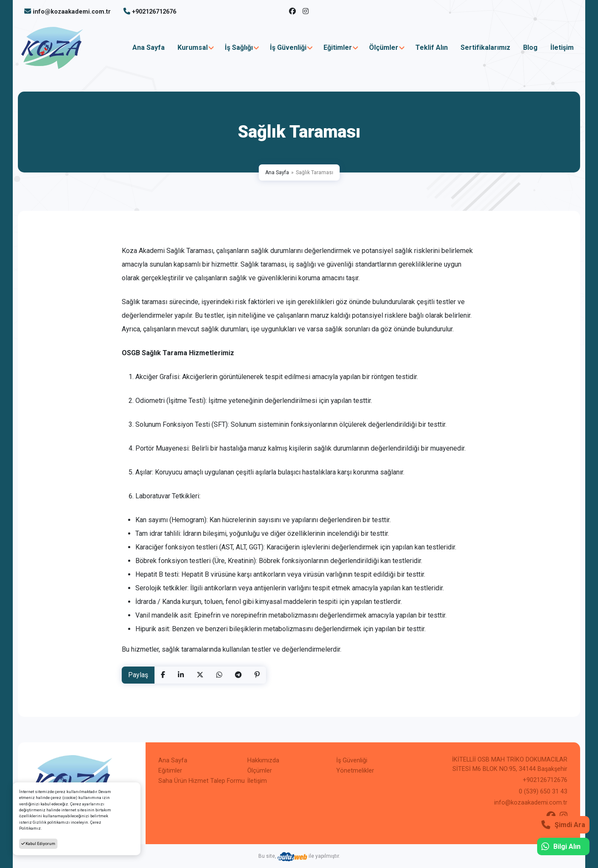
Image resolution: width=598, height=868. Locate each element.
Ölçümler (384, 47)
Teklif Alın (432, 47)
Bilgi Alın (561, 846)
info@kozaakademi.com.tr (72, 12)
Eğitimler (338, 47)
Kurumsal (193, 47)
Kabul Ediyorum (38, 844)
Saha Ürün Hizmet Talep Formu (202, 781)
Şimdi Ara (563, 825)
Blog (530, 47)
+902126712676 (154, 12)
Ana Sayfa (149, 47)
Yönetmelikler (355, 771)
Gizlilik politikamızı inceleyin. (61, 822)
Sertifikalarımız (485, 47)
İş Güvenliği (288, 47)
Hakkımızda (263, 760)
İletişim (562, 47)
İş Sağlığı (239, 47)
